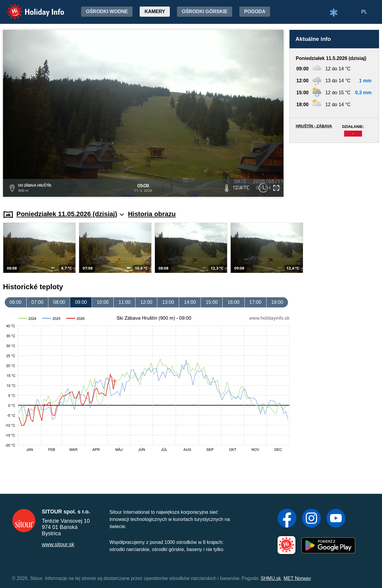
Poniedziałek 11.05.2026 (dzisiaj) (70, 214)
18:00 (277, 302)
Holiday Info (30, 8)
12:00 (146, 302)
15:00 (212, 302)
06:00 (16, 302)
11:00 (124, 302)
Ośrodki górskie (205, 11)
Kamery (155, 11)
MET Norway (297, 578)
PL (364, 12)
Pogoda (255, 11)
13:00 (168, 302)
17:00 (255, 302)
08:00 (59, 302)
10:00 (103, 302)
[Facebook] (287, 519)
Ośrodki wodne (107, 11)
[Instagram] (311, 519)
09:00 (81, 302)
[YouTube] (336, 519)
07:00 (37, 302)
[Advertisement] (334, 171)
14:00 (190, 302)
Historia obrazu (152, 214)
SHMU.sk (271, 578)
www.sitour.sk (58, 544)
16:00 (233, 302)
